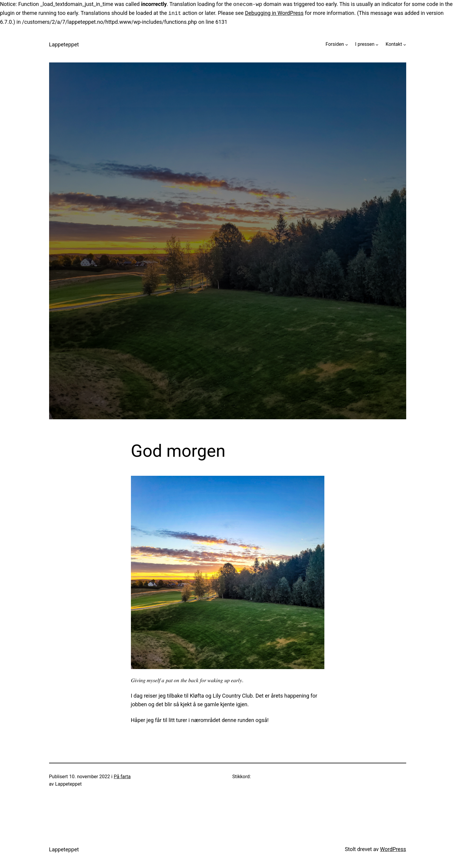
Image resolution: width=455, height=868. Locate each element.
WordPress (393, 849)
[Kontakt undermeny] (405, 44)
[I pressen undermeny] (377, 44)
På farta (122, 777)
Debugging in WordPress (274, 13)
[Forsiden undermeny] (347, 44)
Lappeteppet (64, 44)
